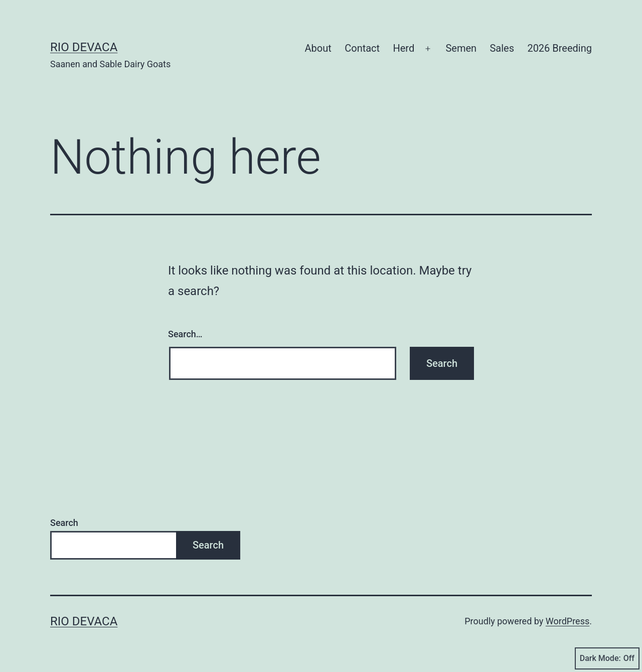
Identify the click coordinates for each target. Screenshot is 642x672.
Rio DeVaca (84, 47)
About (318, 48)
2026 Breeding (559, 48)
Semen (461, 48)
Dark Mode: (607, 658)
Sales (502, 48)
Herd (404, 48)
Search (64, 523)
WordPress (568, 621)
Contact (362, 48)
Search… (185, 334)
